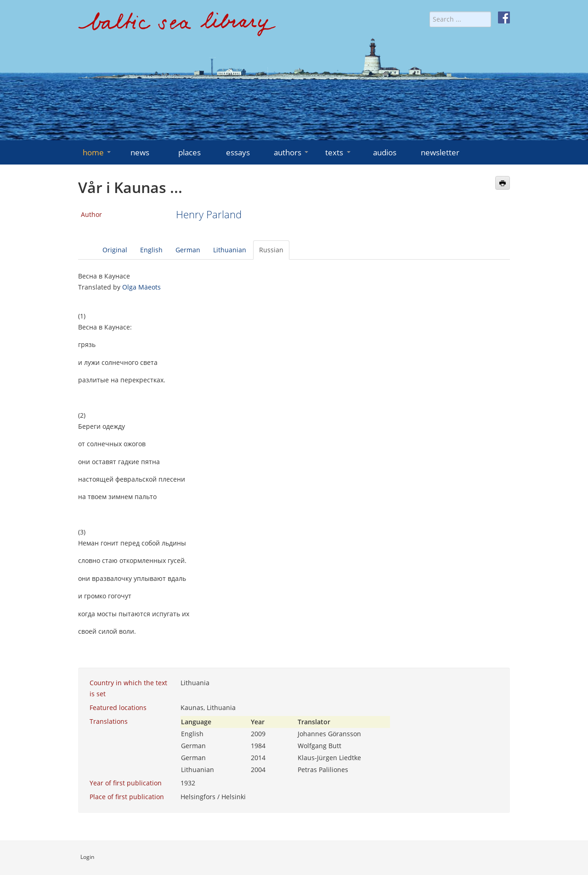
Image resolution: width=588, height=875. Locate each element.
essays (238, 152)
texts (339, 152)
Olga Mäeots (141, 287)
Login (87, 857)
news (140, 152)
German (188, 250)
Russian (271, 250)
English (151, 250)
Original (115, 250)
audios (385, 152)
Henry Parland (209, 214)
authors (292, 152)
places (189, 152)
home (98, 152)
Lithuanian (230, 250)
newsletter (440, 152)
